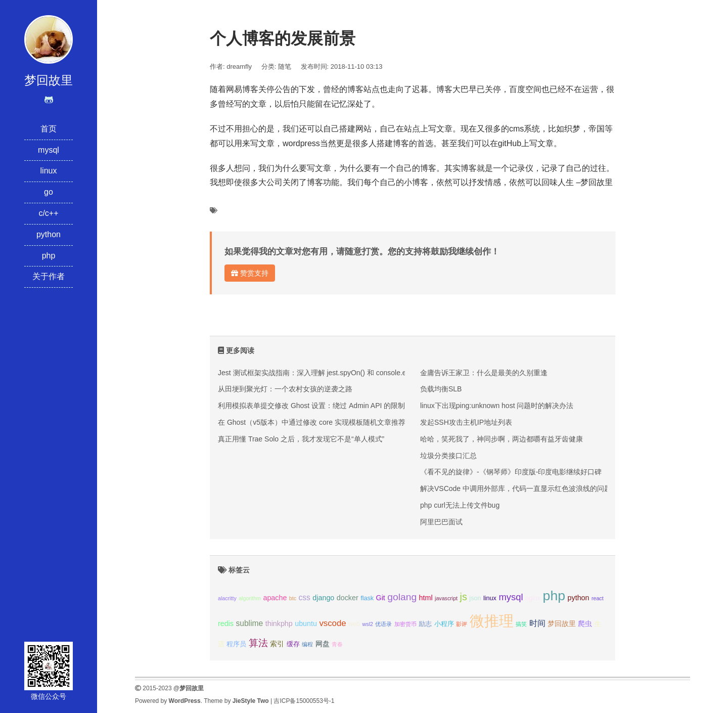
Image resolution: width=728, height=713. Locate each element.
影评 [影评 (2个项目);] (462, 624)
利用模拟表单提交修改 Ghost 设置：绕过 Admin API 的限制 (311, 406)
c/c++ (48, 213)
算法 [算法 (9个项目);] (258, 643)
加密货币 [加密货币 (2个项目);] (405, 624)
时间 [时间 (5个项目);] (537, 623)
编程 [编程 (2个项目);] (307, 644)
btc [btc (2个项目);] (293, 598)
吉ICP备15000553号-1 (304, 701)
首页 (49, 129)
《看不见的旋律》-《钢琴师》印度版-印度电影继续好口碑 (511, 472)
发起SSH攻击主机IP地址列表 (466, 422)
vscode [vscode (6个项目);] (332, 623)
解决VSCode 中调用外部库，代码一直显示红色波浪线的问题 (516, 488)
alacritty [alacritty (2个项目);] (227, 598)
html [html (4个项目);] (426, 598)
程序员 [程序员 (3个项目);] (236, 644)
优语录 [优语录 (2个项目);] (383, 624)
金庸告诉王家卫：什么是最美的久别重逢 (484, 373)
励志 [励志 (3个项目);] (425, 624)
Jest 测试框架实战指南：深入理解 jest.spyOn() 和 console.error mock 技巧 (335, 373)
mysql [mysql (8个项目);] (511, 597)
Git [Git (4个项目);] (381, 598)
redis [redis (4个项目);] (226, 623)
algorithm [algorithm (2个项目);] (250, 598)
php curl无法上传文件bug (460, 505)
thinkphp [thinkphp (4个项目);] (279, 623)
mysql (49, 150)
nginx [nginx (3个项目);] (533, 598)
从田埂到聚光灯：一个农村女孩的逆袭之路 (285, 389)
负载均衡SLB (441, 389)
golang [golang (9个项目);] (402, 597)
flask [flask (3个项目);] (367, 598)
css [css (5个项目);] (304, 597)
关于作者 (49, 276)
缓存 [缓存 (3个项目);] (293, 644)
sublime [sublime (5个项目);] (249, 623)
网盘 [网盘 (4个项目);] (323, 644)
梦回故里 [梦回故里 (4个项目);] (562, 623)
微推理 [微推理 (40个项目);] (492, 621)
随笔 (285, 66)
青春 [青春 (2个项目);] (337, 644)
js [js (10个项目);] (463, 597)
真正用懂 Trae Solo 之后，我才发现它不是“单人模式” (301, 439)
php (49, 256)
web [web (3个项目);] (354, 624)
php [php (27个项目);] (554, 596)
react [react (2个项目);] (598, 598)
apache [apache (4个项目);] (275, 598)
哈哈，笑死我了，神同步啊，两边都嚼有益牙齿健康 (502, 439)
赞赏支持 (250, 273)
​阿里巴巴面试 (441, 522)
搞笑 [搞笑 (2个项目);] (521, 624)
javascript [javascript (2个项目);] (446, 598)
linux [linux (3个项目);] (490, 598)
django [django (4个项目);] (323, 598)
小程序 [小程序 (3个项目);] (444, 624)
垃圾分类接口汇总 (448, 456)
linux (49, 171)
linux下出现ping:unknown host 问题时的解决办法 (497, 406)
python (49, 234)
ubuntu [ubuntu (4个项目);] (306, 623)
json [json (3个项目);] (475, 598)
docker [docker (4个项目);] (348, 598)
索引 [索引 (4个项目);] (277, 644)
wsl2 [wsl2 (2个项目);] (368, 624)
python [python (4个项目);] (579, 598)
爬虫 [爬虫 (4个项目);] (585, 623)
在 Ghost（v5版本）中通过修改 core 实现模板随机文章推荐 (312, 422)
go (49, 192)
